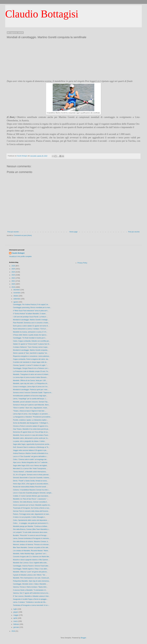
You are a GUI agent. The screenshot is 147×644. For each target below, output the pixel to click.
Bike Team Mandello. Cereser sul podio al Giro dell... (31, 548)
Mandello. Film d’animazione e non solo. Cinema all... (31, 578)
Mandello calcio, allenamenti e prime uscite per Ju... (31, 438)
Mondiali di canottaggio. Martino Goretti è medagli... (31, 320)
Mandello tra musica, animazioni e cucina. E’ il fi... (30, 332)
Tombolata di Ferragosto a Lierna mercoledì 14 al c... (31, 605)
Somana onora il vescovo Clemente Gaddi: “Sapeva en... (33, 393)
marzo (16, 621)
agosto (16, 302)
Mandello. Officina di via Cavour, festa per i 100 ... (30, 381)
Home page (73, 232)
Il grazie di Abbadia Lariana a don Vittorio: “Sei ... (30, 575)
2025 (14, 269)
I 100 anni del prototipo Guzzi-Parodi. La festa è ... (30, 317)
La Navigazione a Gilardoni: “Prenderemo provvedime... (32, 417)
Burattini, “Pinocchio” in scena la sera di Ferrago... (30, 535)
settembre (17, 299)
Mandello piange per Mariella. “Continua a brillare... (31, 526)
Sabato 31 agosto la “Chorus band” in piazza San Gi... (32, 344)
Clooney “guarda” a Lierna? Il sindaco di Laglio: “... (31, 365)
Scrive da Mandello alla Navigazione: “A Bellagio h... (31, 423)
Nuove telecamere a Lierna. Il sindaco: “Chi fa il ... (30, 329)
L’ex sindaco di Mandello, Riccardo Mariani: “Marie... (31, 551)
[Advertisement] (73, 59)
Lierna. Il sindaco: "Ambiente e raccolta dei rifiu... (30, 602)
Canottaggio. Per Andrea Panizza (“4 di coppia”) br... (31, 305)
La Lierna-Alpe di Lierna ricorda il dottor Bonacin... (30, 377)
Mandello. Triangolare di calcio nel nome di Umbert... (31, 374)
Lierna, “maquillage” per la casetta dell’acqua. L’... (30, 399)
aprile (16, 618)
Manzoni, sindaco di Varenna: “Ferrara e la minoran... (31, 545)
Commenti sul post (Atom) (23, 235)
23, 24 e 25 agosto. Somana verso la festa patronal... (31, 475)
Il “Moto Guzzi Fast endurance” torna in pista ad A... (31, 311)
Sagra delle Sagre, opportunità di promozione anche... (32, 444)
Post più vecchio (134, 232)
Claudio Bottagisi (42, 14)
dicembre (17, 290)
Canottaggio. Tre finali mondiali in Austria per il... (30, 338)
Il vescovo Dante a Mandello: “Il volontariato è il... (30, 590)
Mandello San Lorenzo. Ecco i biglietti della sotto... (30, 563)
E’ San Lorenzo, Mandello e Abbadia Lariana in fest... (31, 596)
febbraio (16, 624)
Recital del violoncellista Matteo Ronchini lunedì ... (30, 487)
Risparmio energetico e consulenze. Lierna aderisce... (32, 356)
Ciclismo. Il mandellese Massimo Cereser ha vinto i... (31, 490)
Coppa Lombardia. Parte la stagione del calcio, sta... (31, 359)
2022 (14, 278)
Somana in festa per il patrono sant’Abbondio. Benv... (31, 405)
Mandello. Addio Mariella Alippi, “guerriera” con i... (30, 554)
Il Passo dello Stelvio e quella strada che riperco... (30, 335)
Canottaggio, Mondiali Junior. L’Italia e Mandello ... (30, 584)
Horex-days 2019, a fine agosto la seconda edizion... (31, 484)
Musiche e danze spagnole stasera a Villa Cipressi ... (31, 560)
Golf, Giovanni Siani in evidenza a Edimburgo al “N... (31, 447)
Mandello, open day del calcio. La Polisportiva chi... (31, 383)
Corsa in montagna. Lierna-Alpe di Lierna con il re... (31, 387)
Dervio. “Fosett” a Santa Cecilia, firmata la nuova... (31, 481)
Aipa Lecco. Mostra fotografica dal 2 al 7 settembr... (31, 462)
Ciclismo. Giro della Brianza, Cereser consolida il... (31, 502)
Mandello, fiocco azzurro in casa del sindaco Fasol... (31, 435)
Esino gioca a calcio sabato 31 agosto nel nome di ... (31, 326)
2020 (14, 284)
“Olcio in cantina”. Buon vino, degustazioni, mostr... (31, 408)
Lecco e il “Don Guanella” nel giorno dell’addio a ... (31, 456)
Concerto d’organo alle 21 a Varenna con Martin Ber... (32, 557)
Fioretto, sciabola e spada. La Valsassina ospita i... (31, 420)
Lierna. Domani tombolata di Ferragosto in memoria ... (32, 538)
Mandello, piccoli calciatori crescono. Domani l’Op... (31, 402)
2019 (14, 287)
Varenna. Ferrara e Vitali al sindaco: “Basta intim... (30, 587)
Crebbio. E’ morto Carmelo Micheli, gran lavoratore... (31, 496)
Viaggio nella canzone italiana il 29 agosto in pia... (30, 450)
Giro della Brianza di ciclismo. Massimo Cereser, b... (31, 542)
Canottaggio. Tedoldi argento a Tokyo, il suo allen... (31, 569)
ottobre (16, 296)
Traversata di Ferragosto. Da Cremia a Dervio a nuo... (32, 508)
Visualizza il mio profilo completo (20, 256)
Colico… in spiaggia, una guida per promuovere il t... (31, 523)
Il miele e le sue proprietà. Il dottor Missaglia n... (30, 517)
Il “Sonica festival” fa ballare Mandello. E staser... (30, 314)
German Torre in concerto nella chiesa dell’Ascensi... (31, 511)
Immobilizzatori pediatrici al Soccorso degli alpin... (30, 396)
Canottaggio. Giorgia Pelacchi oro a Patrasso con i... (31, 368)
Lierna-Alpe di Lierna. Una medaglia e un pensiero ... (31, 414)
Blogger (83, 638)
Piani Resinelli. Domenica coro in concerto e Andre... (31, 323)
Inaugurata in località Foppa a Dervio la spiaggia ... (31, 599)
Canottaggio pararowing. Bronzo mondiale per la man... (32, 308)
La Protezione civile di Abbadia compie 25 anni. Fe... (31, 371)
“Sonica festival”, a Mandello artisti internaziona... (30, 472)
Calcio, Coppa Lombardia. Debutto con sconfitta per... (32, 341)
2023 (14, 275)
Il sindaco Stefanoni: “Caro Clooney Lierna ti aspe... (31, 347)
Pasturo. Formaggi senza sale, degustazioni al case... (32, 514)
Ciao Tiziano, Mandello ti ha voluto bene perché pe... (31, 429)
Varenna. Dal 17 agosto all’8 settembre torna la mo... (31, 593)
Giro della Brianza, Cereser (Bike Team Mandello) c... (31, 529)
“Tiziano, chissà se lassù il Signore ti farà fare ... (30, 411)
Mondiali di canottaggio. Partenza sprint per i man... (31, 390)
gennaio (16, 627)
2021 (14, 281)
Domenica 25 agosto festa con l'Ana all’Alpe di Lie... (31, 432)
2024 (14, 272)
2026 (14, 266)
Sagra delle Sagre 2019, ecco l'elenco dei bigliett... (31, 466)
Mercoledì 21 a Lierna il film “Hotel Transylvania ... (30, 469)
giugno (16, 612)
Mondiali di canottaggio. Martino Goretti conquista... (31, 350)
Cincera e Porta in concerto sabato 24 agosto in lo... (31, 426)
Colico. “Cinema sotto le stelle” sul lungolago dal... (30, 459)
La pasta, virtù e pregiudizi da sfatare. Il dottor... (29, 441)
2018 (14, 631)
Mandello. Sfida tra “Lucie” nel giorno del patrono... (31, 572)
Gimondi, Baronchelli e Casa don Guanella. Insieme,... (32, 478)
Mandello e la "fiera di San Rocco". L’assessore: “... (31, 499)
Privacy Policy (82, 263)
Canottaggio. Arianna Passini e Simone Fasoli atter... (31, 566)
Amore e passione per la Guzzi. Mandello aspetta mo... (32, 505)
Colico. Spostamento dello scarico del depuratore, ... (31, 520)
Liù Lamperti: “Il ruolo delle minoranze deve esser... (31, 532)
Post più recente (13, 232)
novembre (17, 293)
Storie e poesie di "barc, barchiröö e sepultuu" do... (31, 353)
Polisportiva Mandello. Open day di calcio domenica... (32, 581)
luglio (15, 609)
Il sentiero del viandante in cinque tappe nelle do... (30, 362)
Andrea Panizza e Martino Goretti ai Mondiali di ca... (31, 453)
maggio (16, 615)
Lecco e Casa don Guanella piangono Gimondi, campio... (33, 493)
